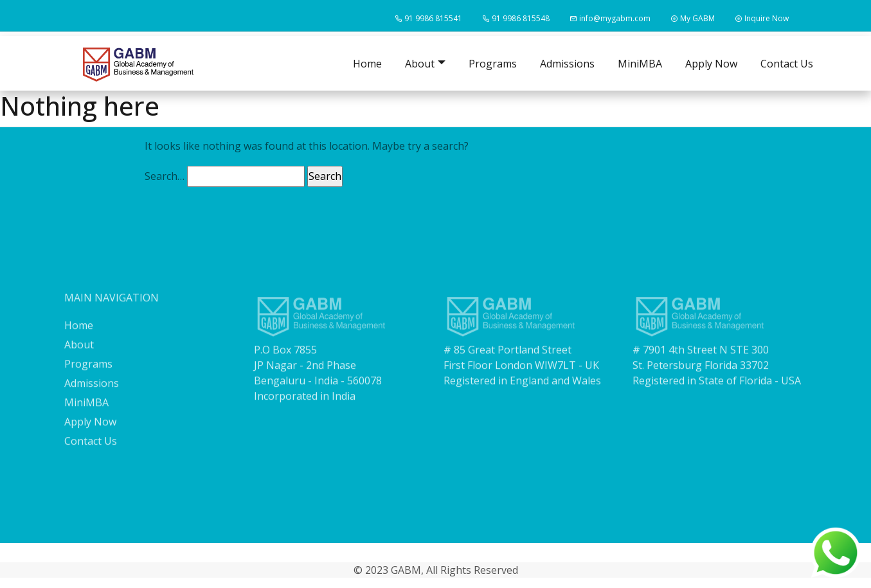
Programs (493, 64)
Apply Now (711, 64)
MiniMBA (640, 64)
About (79, 353)
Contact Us (787, 64)
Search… (165, 176)
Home (367, 64)
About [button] (420, 64)
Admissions (567, 64)
